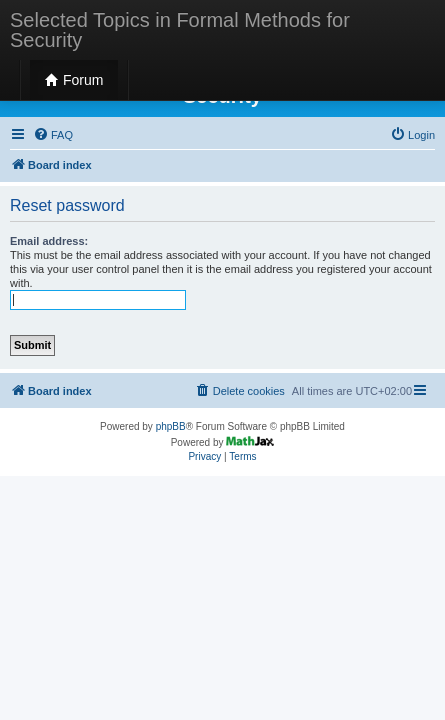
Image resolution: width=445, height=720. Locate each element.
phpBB (171, 426)
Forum (74, 80)
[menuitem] (53, 135)
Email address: (49, 241)
